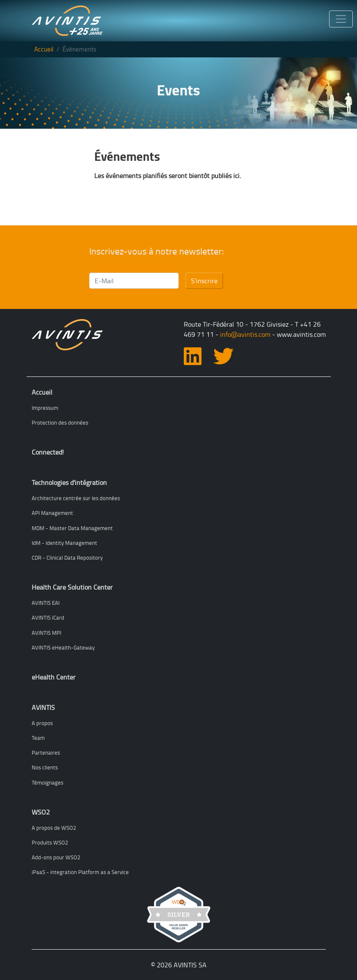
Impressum (45, 408)
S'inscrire (204, 281)
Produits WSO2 (50, 842)
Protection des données (60, 422)
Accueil (44, 49)
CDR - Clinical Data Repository (67, 558)
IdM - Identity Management (64, 543)
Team (38, 738)
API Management (52, 513)
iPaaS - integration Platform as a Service (80, 872)
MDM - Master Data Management (72, 528)
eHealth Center (54, 677)
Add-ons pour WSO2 (56, 857)
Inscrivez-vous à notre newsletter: (157, 251)
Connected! (48, 452)
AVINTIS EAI (46, 603)
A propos (42, 723)
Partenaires (46, 753)
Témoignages (48, 782)
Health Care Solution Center (72, 587)
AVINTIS (43, 707)
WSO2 (41, 812)
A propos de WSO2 (54, 828)
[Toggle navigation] (341, 19)
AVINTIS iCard (48, 617)
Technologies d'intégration (69, 482)
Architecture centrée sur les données (76, 498)
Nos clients (45, 767)
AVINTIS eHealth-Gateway (63, 647)
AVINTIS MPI (46, 633)
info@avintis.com (245, 334)
